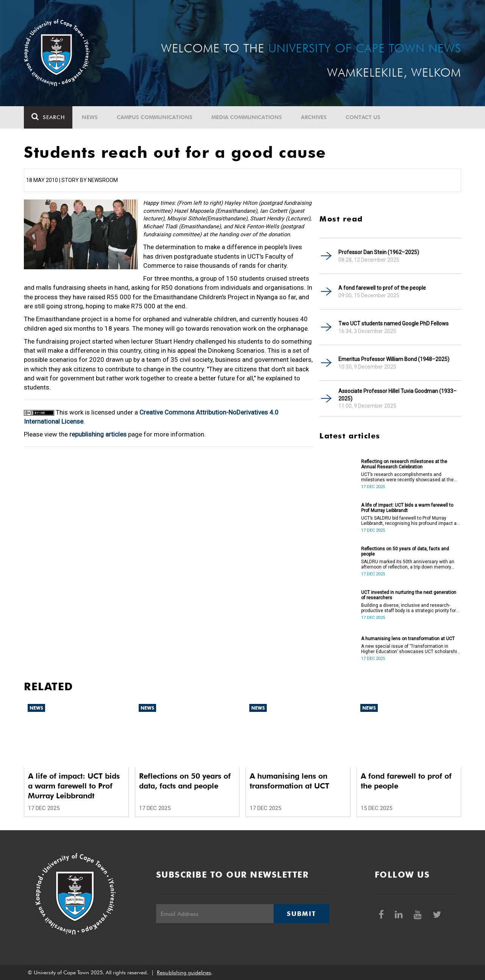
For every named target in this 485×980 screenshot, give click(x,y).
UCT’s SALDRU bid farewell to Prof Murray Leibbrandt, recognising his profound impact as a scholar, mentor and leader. (410, 521)
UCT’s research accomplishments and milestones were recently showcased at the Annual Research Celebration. (407, 477)
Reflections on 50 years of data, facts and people (405, 551)
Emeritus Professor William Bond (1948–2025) (394, 359)
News (90, 117)
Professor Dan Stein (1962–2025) (379, 252)
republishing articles (98, 434)
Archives (314, 117)
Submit (301, 914)
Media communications (247, 117)
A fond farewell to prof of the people (382, 288)
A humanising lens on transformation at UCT (408, 639)
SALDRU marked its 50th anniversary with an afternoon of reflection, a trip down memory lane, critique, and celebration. (408, 564)
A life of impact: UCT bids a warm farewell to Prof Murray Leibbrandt (407, 508)
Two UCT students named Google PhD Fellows (393, 324)
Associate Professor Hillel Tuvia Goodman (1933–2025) (397, 395)
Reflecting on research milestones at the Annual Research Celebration (404, 464)
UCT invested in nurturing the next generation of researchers (409, 595)
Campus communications (155, 117)
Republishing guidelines (184, 972)
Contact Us (363, 117)
